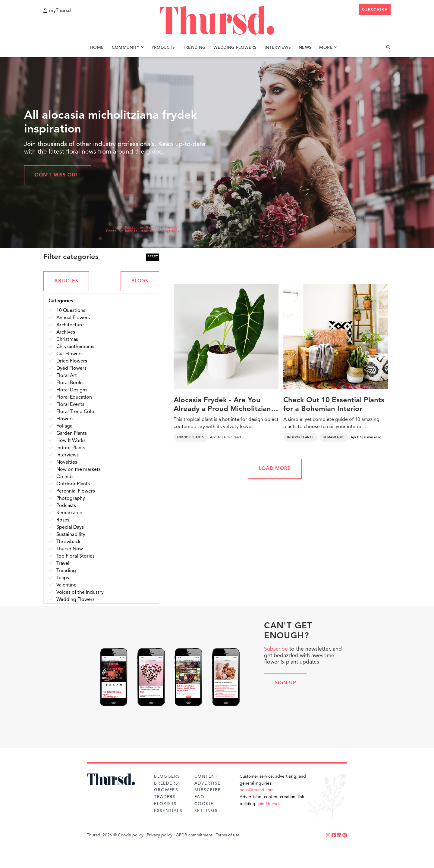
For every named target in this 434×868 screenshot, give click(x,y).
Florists (165, 804)
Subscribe (276, 649)
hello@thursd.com (257, 790)
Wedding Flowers (235, 48)
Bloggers (167, 776)
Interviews (278, 48)
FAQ (199, 797)
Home (97, 48)
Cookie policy (131, 835)
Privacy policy (160, 835)
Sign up (286, 683)
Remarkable (334, 437)
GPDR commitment (194, 835)
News (305, 48)
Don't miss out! (58, 175)
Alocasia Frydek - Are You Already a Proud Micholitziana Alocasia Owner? (224, 405)
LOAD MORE (275, 469)
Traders (165, 797)
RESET (153, 257)
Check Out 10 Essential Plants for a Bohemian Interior (334, 405)
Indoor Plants (191, 437)
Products (163, 48)
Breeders (166, 783)
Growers (166, 790)
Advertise (208, 783)
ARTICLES (66, 281)
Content (206, 776)
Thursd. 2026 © (102, 835)
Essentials (168, 811)
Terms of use (228, 835)
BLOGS (140, 281)
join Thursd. (269, 804)
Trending (194, 48)
